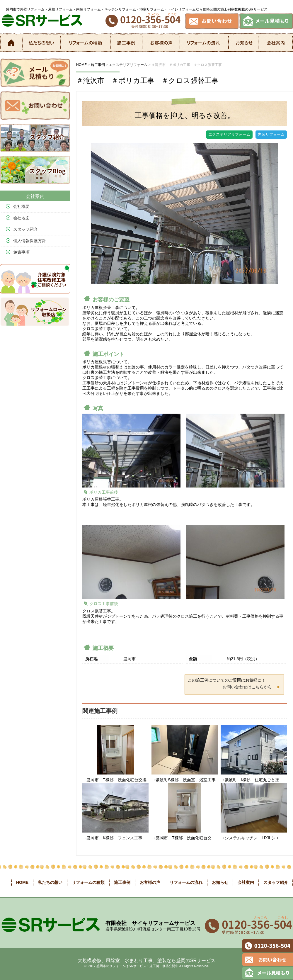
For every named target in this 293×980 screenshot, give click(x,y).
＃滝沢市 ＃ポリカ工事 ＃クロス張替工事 (147, 80)
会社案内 (276, 43)
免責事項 (21, 252)
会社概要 (21, 206)
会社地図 (21, 218)
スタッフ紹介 (25, 229)
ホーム (11, 43)
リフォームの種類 (86, 43)
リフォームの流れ (205, 43)
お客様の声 (161, 43)
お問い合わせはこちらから (247, 687)
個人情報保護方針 (30, 241)
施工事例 (127, 43)
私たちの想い (41, 43)
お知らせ (244, 43)
